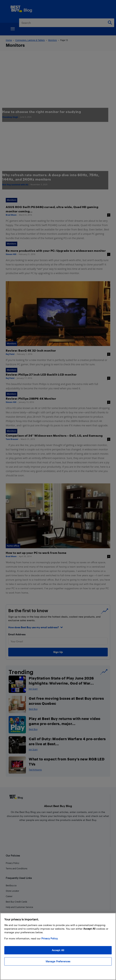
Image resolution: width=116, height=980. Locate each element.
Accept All (58, 950)
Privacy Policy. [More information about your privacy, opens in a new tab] (50, 938)
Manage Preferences (58, 961)
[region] (58, 946)
